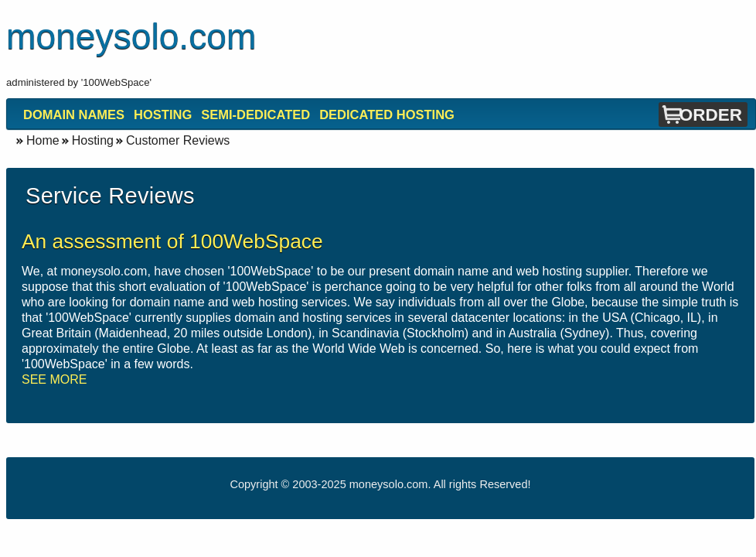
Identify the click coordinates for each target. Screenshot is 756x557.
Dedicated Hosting (387, 114)
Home (43, 140)
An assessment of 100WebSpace (172, 241)
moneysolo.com (389, 484)
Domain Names (74, 114)
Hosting (163, 114)
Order (711, 115)
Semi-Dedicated (255, 114)
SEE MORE (54, 379)
